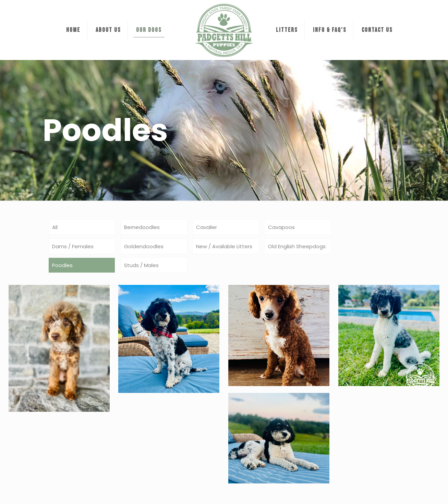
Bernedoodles (142, 227)
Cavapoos (281, 227)
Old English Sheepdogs (297, 246)
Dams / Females (73, 246)
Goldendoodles (144, 246)
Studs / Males (141, 265)
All (55, 227)
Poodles (62, 265)
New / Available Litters (224, 246)
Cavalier (207, 227)
